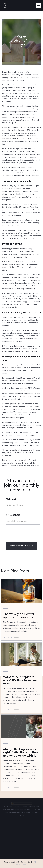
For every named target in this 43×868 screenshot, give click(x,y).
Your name (11, 499)
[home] (15, 5)
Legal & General (21, 365)
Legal (24, 864)
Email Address (13, 515)
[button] (38, 6)
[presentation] (23, 535)
